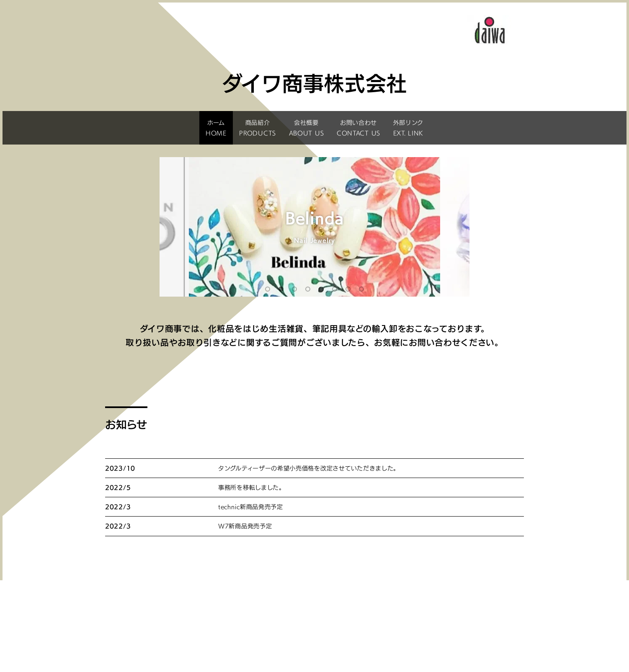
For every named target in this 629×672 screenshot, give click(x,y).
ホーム (190, 601)
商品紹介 (316, 601)
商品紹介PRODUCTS (258, 128)
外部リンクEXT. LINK (409, 128)
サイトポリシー (379, 610)
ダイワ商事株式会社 (314, 637)
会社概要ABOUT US (307, 128)
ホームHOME (216, 128)
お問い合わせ (253, 610)
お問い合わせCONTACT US (358, 128)
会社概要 (442, 601)
